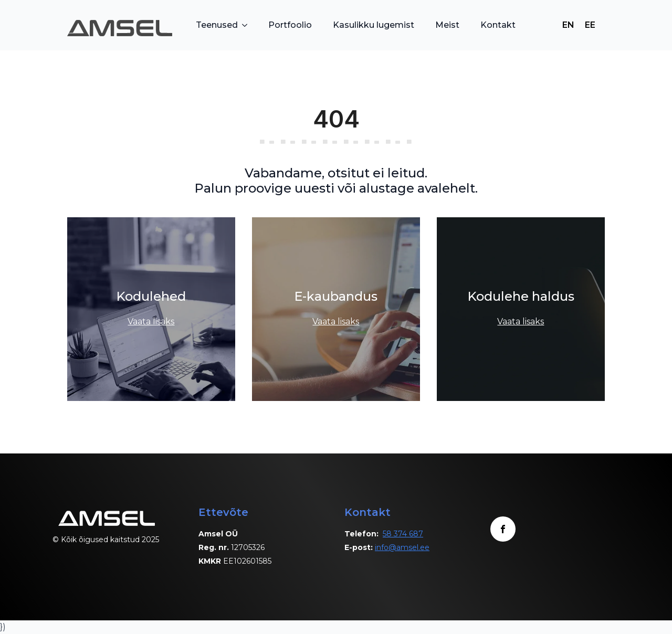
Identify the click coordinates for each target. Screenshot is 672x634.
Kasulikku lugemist (374, 25)
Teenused (217, 25)
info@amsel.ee (402, 547)
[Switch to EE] (590, 25)
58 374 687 (403, 534)
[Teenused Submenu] (248, 25)
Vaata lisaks (151, 321)
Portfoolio (290, 25)
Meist (447, 25)
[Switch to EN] (568, 25)
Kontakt (498, 25)
